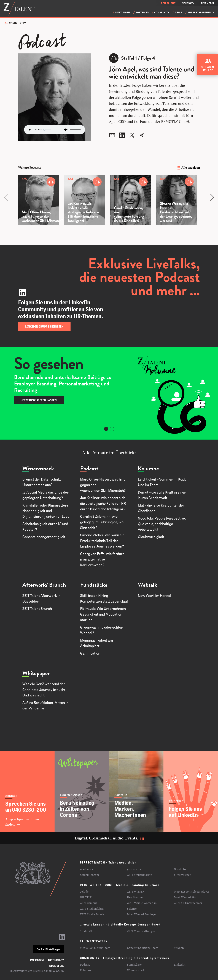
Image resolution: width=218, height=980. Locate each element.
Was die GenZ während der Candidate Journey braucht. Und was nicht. (44, 689)
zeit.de (84, 891)
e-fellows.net (182, 875)
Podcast (89, 469)
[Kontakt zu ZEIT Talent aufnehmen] (208, 66)
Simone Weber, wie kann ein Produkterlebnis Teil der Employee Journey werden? (104, 540)
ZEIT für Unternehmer (188, 903)
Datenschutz (56, 960)
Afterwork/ (35, 585)
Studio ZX (86, 931)
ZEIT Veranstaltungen (141, 931)
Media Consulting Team (95, 948)
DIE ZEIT (86, 897)
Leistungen (123, 12)
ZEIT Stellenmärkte (139, 875)
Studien (179, 948)
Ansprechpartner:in (201, 12)
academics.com (89, 875)
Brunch (57, 585)
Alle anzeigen (188, 168)
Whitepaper (36, 673)
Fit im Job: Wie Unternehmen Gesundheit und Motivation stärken (103, 614)
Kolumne (148, 469)
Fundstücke (94, 585)
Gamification (90, 653)
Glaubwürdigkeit (152, 537)
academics (86, 869)
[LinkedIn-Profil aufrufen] (62, 939)
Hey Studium (135, 897)
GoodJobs (180, 869)
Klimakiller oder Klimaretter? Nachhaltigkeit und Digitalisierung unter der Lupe (46, 511)
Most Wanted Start (186, 897)
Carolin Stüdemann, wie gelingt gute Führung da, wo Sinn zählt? (102, 522)
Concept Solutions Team (143, 948)
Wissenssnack (38, 469)
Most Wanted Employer (142, 914)
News (178, 12)
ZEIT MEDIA (208, 3)
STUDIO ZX (188, 3)
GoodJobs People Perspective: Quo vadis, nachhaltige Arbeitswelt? (162, 524)
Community (162, 12)
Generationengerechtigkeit (44, 537)
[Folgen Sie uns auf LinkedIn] (191, 791)
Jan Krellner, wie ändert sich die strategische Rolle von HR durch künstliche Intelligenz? (103, 503)
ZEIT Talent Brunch (37, 608)
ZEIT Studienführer (92, 909)
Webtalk (148, 585)
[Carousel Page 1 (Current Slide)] (106, 429)
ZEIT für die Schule (92, 914)
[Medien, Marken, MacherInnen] (136, 791)
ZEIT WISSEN (136, 891)
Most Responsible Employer (192, 891)
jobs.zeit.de (134, 869)
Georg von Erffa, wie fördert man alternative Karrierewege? (102, 559)
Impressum (37, 960)
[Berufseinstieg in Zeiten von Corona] (82, 791)
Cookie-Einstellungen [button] (49, 949)
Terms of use (56, 966)
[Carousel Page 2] (112, 429)
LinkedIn (180, 965)
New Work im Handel (154, 595)
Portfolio (142, 12)
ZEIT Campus (88, 903)
